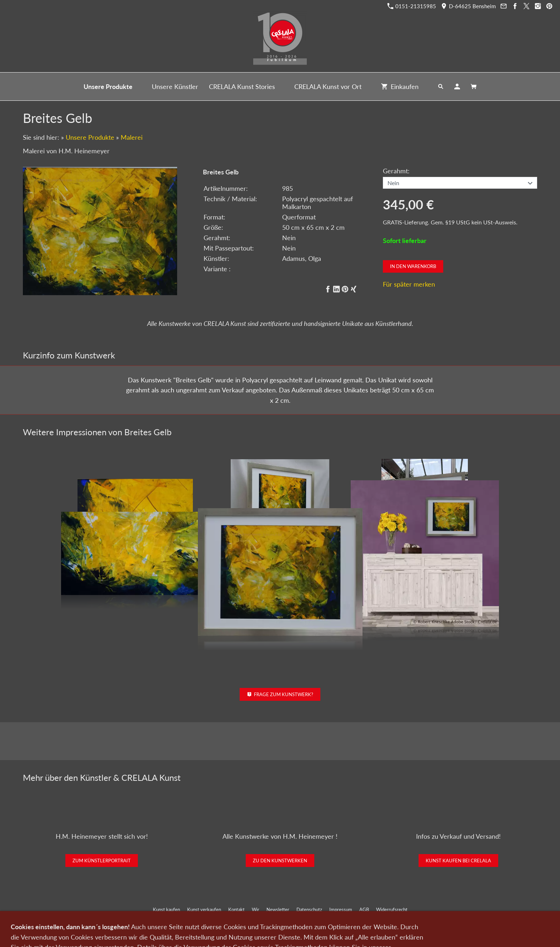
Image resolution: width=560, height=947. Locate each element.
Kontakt (236, 909)
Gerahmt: (396, 171)
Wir (256, 909)
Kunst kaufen (166, 909)
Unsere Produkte (90, 137)
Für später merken (409, 284)
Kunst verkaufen (204, 909)
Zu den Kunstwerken (280, 861)
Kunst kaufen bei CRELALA (458, 861)
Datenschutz (309, 909)
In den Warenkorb (413, 266)
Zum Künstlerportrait (102, 861)
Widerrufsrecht (392, 909)
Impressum (341, 909)
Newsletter (278, 909)
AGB (364, 909)
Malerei (132, 137)
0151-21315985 (412, 6)
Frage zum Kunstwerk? (280, 694)
